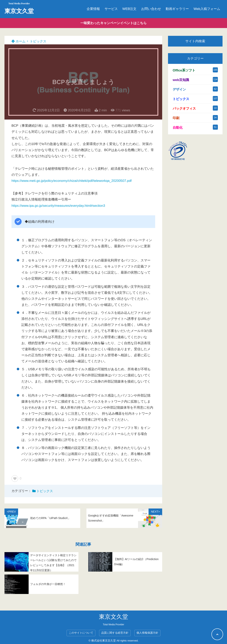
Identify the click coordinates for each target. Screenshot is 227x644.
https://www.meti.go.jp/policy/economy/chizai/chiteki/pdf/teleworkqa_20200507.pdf (72, 181)
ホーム (18, 41)
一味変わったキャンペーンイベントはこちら (113, 23)
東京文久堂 (19, 11)
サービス (111, 9)
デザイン (179, 89)
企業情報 (93, 9)
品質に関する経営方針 (115, 633)
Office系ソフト (184, 70)
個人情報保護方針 (147, 633)
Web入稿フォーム (207, 9)
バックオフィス (184, 109)
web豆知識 (181, 80)
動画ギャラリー (177, 9)
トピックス (38, 41)
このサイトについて (81, 633)
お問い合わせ (151, 9)
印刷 (176, 118)
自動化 (178, 128)
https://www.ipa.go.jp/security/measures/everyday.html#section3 (58, 206)
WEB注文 (130, 9)
